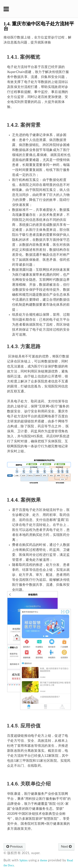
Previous (14, 847)
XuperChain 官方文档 (42, 9)
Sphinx (24, 860)
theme (44, 860)
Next (66, 847)
